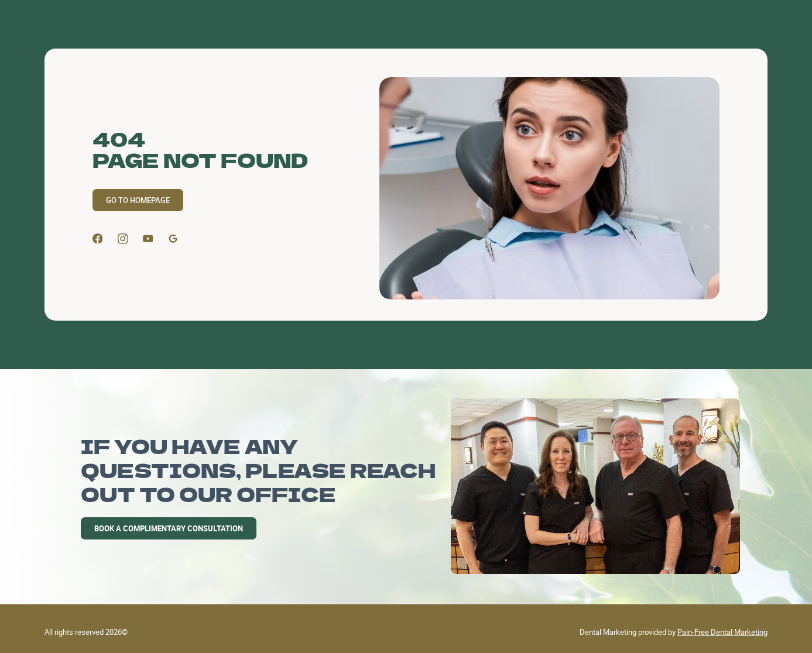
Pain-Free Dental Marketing (722, 632)
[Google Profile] (173, 239)
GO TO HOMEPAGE (138, 200)
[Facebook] (98, 239)
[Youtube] (148, 239)
